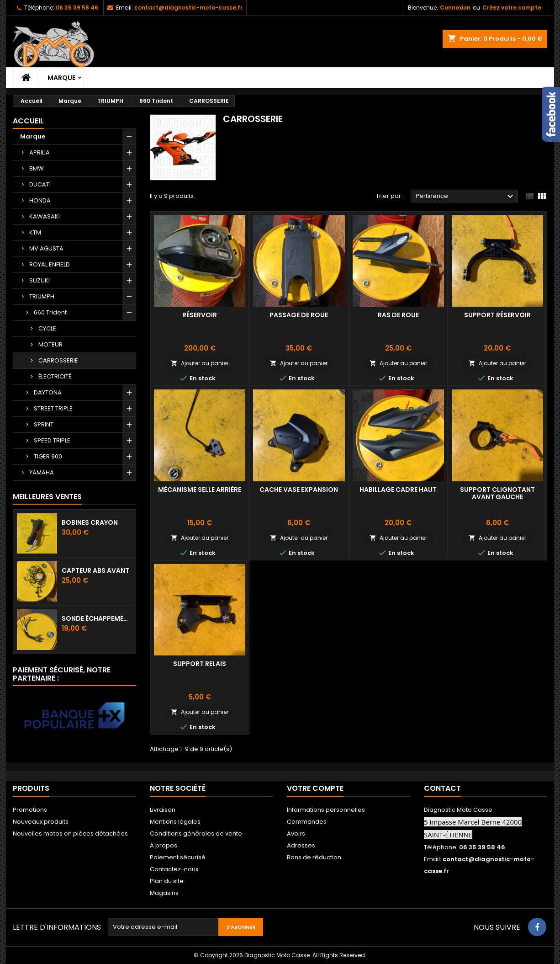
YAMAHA (42, 472)
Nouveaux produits (41, 822)
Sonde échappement (97, 618)
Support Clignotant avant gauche (497, 493)
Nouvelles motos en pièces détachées (70, 834)
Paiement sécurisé (178, 857)
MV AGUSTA (46, 248)
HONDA (40, 200)
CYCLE (47, 328)
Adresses (301, 845)
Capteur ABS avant (95, 570)
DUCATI (40, 184)
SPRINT (44, 424)
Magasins (164, 893)
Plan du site (167, 881)
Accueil (28, 121)
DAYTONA (48, 392)
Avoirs (296, 834)
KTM (35, 232)
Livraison (163, 810)
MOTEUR (50, 344)
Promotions (30, 810)
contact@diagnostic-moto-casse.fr (188, 8)
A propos (164, 845)
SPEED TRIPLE (52, 440)
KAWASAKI (45, 216)
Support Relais (200, 664)
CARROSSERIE (58, 360)
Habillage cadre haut (398, 490)
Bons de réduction (314, 857)
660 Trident (50, 312)
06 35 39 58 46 (77, 8)
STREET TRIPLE (53, 408)
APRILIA (40, 152)
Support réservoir (497, 315)
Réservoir (200, 315)
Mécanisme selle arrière (200, 490)
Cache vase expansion (299, 490)
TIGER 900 (48, 456)
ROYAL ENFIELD (50, 264)
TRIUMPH (42, 296)
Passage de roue (299, 315)
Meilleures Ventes (47, 497)
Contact (442, 788)
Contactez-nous (174, 869)
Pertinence (466, 197)
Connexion (455, 8)
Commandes (307, 822)
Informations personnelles (326, 810)
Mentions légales (175, 822)
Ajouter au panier (200, 363)
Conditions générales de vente (196, 834)
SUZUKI (40, 280)
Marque (61, 78)
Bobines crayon (90, 522)
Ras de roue (398, 315)
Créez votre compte (512, 8)
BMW (37, 168)
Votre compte (315, 788)
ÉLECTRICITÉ (55, 376)
